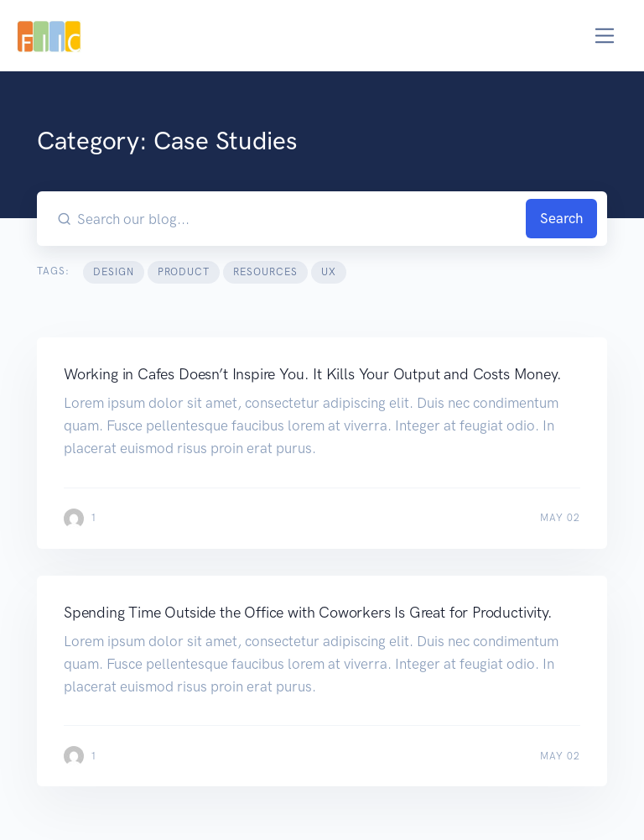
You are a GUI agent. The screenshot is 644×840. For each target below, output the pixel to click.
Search (561, 218)
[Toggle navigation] (605, 36)
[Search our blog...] (299, 219)
